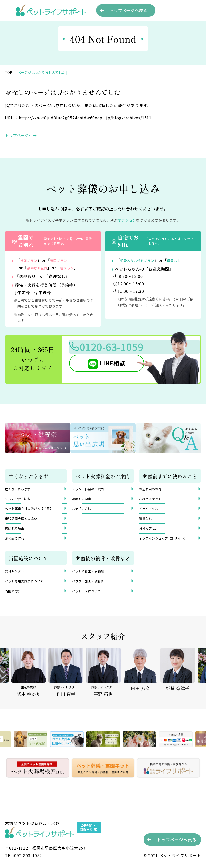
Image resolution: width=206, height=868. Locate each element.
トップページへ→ (21, 135)
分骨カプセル (151, 533)
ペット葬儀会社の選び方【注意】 (35, 511)
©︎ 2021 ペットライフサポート (172, 855)
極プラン (74, 268)
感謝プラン (31, 260)
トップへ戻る (128, 10)
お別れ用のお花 (153, 489)
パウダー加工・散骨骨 (92, 590)
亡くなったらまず (21, 489)
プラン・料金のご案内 (92, 489)
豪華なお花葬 (40, 268)
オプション (127, 220)
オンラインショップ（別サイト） (169, 545)
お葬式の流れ (17, 545)
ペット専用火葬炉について (29, 590)
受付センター (17, 579)
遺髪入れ (147, 522)
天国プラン (65, 260)
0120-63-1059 (121, 349)
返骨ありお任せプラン (141, 260)
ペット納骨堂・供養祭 (92, 579)
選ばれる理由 (17, 533)
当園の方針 (15, 601)
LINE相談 (105, 366)
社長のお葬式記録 (21, 500)
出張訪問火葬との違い (25, 522)
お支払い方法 (84, 511)
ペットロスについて (90, 601)
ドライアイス (151, 511)
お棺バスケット (153, 500)
